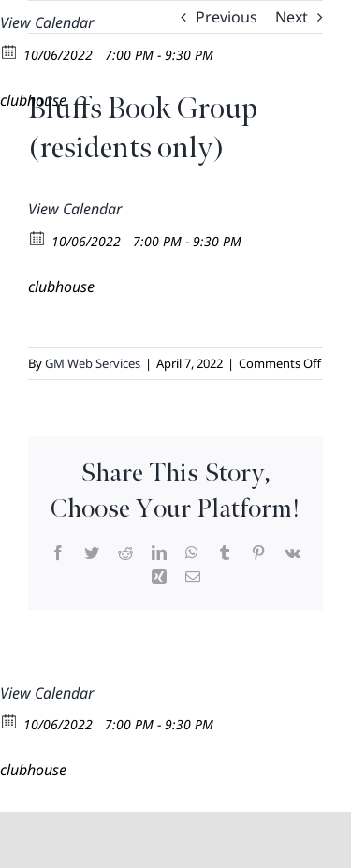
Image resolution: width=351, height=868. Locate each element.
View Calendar (47, 22)
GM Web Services (93, 363)
